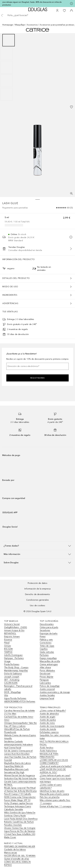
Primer (43, 637)
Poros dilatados (47, 671)
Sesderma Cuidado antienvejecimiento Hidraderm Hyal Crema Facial (18, 745)
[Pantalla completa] (71, 194)
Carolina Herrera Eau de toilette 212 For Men (19, 712)
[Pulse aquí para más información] (71, 4)
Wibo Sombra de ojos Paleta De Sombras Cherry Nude (20, 814)
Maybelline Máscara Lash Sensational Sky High (16, 771)
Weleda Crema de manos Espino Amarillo (20, 737)
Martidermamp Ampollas (16, 671)
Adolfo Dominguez (13, 655)
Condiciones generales (37, 600)
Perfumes (44, 655)
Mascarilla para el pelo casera (54, 794)
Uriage (7, 661)
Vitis (6, 695)
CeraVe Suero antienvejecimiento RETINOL (20, 783)
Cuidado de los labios (15, 850)
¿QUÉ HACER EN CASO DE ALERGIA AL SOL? (53, 771)
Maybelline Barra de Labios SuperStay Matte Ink (17, 765)
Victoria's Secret (12, 624)
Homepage (8, 25)
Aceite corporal (47, 689)
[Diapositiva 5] (6, 94)
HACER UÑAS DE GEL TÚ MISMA (20, 856)
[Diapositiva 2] (6, 54)
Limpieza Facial (47, 698)
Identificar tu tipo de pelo (52, 791)
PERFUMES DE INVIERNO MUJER (20, 846)
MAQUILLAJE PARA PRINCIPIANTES (49, 755)
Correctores (46, 643)
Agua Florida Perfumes (15, 698)
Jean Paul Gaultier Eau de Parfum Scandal (20, 759)
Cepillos (44, 649)
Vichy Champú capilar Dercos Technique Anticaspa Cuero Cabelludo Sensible (18, 806)
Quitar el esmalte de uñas (17, 859)
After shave (45, 667)
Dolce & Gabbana (13, 674)
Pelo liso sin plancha (50, 797)
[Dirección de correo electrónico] (37, 366)
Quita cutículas (47, 652)
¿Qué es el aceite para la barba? (56, 766)
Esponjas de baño (49, 633)
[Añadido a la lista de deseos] (71, 107)
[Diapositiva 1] (9, 40)
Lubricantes (45, 683)
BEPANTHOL (10, 633)
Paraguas (44, 680)
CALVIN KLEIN (11, 683)
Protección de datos (37, 583)
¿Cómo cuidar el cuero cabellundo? (51, 786)
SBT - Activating (12, 680)
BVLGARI (8, 649)
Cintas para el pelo (49, 627)
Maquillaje (20, 25)
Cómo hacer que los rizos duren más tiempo (56, 780)
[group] (37, 67)
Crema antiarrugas (49, 664)
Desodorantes (47, 624)
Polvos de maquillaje (50, 686)
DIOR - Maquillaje (12, 692)
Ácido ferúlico (47, 748)
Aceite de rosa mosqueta (52, 726)
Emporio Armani (12, 637)
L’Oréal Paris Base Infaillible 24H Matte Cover (20, 836)
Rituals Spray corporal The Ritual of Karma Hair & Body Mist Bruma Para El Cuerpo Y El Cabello (20, 791)
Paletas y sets (46, 640)
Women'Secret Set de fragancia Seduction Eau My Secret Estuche (20, 777)
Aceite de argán (48, 717)
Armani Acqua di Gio (14, 630)
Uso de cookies (37, 606)
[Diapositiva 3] (6, 67)
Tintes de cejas (47, 646)
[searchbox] (37, 15)
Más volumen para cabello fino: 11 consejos (55, 802)
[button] (37, 546)
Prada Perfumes (12, 664)
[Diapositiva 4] (6, 81)
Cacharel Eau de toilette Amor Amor (19, 718)
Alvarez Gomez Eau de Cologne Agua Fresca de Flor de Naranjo (20, 830)
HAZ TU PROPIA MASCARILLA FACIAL (54, 743)
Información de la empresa (37, 589)
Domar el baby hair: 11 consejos (56, 806)
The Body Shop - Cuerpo (16, 667)
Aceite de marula (48, 729)
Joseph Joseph (12, 677)
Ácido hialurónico (48, 751)
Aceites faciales (47, 695)
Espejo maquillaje (48, 658)
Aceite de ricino (47, 723)
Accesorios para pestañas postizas (57, 25)
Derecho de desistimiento (37, 594)
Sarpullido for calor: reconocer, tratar (55, 737)
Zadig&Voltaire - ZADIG (16, 627)
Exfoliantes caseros (49, 732)
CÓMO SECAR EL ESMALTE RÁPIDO (17, 863)
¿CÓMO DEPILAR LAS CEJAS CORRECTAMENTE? (54, 762)
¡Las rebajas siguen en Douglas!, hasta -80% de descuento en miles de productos (32, 3)
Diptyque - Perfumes (14, 658)
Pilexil (7, 643)
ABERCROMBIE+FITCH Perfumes (20, 701)
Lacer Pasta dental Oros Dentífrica (21, 819)
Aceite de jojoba (48, 720)
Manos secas (11, 853)
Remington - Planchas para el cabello (18, 688)
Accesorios (32, 25)
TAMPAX (8, 652)
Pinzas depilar (47, 677)
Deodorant (45, 674)
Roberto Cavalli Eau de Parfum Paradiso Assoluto (19, 823)
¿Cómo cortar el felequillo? (53, 711)
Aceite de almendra (49, 714)
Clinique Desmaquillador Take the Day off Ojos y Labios (20, 725)
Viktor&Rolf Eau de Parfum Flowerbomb (17, 731)
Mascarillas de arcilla (50, 661)
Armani (8, 646)
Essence (8, 640)
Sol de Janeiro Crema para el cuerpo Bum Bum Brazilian (18, 752)
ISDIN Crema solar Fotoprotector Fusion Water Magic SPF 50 (20, 799)
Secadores (45, 630)
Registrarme (38, 378)
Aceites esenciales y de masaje (55, 692)
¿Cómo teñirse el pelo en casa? (55, 776)
